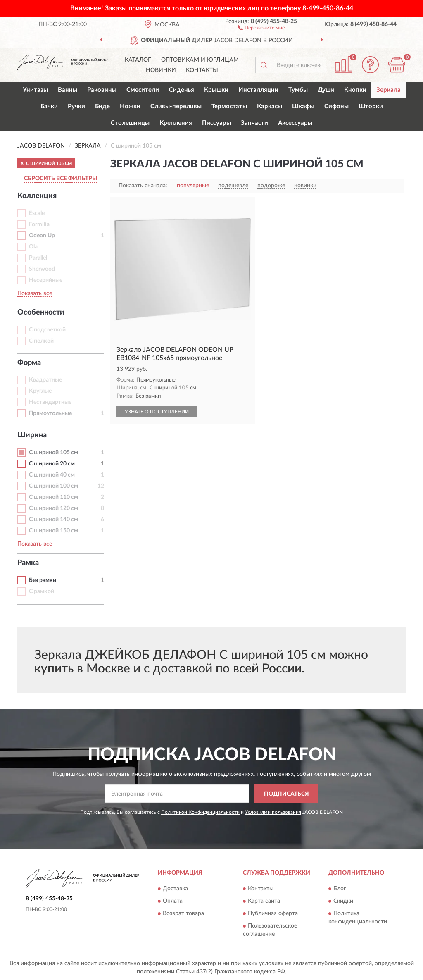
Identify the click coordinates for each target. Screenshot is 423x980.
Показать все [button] (35, 293)
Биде (102, 106)
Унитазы (35, 90)
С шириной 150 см (53, 531)
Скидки (343, 901)
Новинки (161, 70)
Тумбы (298, 90)
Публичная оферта (273, 913)
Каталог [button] (138, 60)
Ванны (68, 90)
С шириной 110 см (53, 497)
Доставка (175, 889)
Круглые (40, 391)
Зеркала (389, 90)
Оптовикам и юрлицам (200, 60)
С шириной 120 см (53, 508)
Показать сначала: (143, 186)
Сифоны (336, 106)
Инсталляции (258, 90)
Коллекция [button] (37, 196)
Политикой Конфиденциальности (200, 812)
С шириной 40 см (52, 475)
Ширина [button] (32, 435)
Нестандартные (50, 402)
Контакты (202, 70)
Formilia (39, 224)
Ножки (130, 106)
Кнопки (355, 90)
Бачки (49, 106)
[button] (261, 27)
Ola (33, 247)
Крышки (216, 90)
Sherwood (42, 269)
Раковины (102, 90)
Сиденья (182, 90)
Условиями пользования (273, 812)
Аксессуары (295, 123)
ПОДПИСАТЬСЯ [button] (286, 794)
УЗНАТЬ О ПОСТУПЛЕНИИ (157, 412)
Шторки (371, 106)
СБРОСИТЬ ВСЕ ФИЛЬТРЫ (61, 179)
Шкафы (303, 106)
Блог (340, 889)
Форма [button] (29, 363)
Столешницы (130, 123)
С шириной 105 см (53, 453)
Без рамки (43, 580)
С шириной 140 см (53, 520)
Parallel (38, 258)
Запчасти (254, 123)
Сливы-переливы (176, 106)
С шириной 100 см (53, 486)
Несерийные (46, 280)
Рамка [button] (28, 563)
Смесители (143, 90)
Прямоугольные (50, 413)
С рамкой (42, 591)
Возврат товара (183, 913)
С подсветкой (47, 330)
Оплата (173, 901)
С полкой (41, 341)
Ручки (76, 106)
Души (326, 90)
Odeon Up (42, 236)
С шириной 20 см (52, 464)
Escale (37, 213)
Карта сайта (264, 901)
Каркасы (270, 106)
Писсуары (216, 123)
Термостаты (229, 106)
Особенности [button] (41, 312)
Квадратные (45, 380)
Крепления (176, 123)
